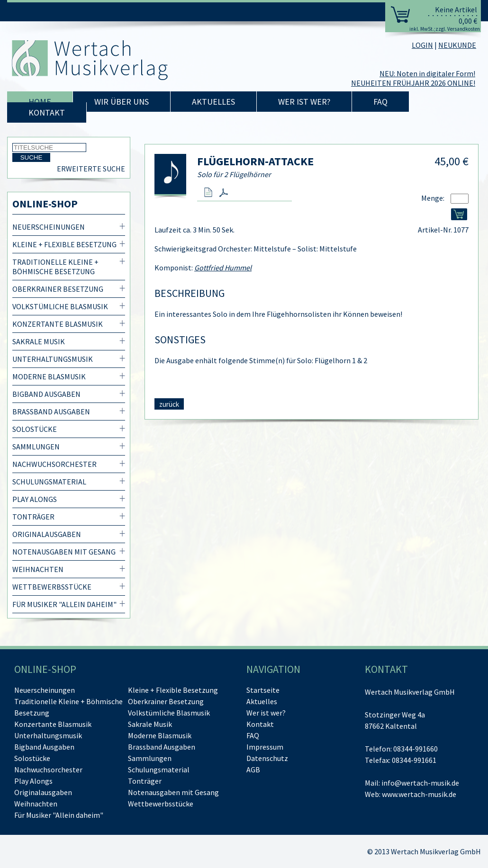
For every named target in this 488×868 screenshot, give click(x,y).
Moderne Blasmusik (49, 376)
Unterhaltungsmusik (53, 359)
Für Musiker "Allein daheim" (64, 604)
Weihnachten (38, 569)
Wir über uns (122, 102)
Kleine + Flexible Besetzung (64, 244)
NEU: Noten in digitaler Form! (427, 73)
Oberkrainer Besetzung (58, 289)
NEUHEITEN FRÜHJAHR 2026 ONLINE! (413, 83)
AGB (253, 770)
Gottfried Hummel (223, 268)
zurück (169, 404)
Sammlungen (36, 447)
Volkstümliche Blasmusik (60, 306)
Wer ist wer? (304, 102)
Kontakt (47, 112)
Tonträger (33, 517)
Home (40, 102)
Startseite (263, 690)
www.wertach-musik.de (419, 794)
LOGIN (422, 45)
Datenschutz (267, 758)
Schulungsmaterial (49, 482)
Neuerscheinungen (49, 227)
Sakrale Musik (39, 341)
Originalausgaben (47, 534)
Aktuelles (213, 102)
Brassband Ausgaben (51, 412)
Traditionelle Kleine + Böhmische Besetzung (55, 267)
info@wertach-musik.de (420, 783)
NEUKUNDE (457, 45)
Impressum (265, 747)
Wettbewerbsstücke (52, 587)
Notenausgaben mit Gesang (64, 552)
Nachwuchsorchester (54, 464)
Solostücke (35, 429)
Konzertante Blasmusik (58, 324)
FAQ (380, 102)
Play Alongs (35, 499)
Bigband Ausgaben (46, 394)
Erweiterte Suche (91, 169)
